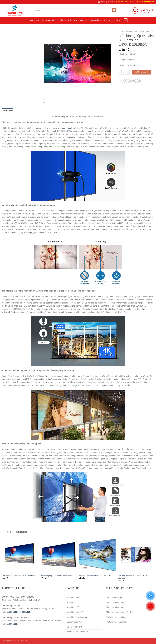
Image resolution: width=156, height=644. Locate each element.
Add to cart (141, 72)
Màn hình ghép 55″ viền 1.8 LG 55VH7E (95, 576)
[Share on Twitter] (125, 81)
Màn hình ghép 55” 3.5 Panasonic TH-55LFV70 (133, 577)
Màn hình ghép (131, 31)
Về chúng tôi (49, 20)
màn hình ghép (68, 128)
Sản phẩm (95, 20)
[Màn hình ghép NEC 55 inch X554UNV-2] (59, 555)
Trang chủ (34, 20)
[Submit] (114, 10)
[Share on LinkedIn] (139, 81)
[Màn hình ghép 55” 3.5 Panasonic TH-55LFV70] (136, 555)
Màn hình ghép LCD (146, 31)
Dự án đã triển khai (68, 20)
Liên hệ (117, 20)
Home (121, 31)
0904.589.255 (15, 624)
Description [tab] (7, 111)
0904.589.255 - (16, 612)
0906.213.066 (28, 612)
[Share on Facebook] (121, 81)
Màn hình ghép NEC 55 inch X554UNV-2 (56, 576)
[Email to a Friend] (130, 81)
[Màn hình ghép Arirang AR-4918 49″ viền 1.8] (20, 555)
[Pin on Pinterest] (134, 81)
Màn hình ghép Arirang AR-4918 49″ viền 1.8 (19, 576)
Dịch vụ (107, 20)
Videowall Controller (10, 312)
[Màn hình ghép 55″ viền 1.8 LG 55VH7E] (97, 555)
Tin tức (84, 20)
